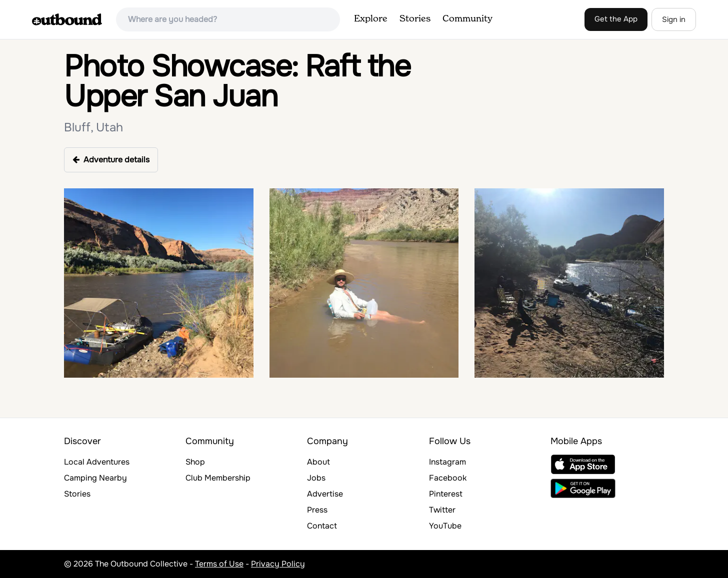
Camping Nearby (95, 478)
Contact (322, 526)
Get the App (616, 19)
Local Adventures (97, 462)
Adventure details (111, 160)
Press (317, 510)
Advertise (325, 494)
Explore (371, 19)
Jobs (316, 478)
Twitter (442, 510)
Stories (415, 19)
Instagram (447, 462)
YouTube (445, 526)
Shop (195, 462)
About (318, 462)
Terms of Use (219, 564)
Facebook (448, 478)
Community (467, 19)
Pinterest (446, 494)
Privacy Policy (278, 564)
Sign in (674, 19)
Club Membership (218, 478)
